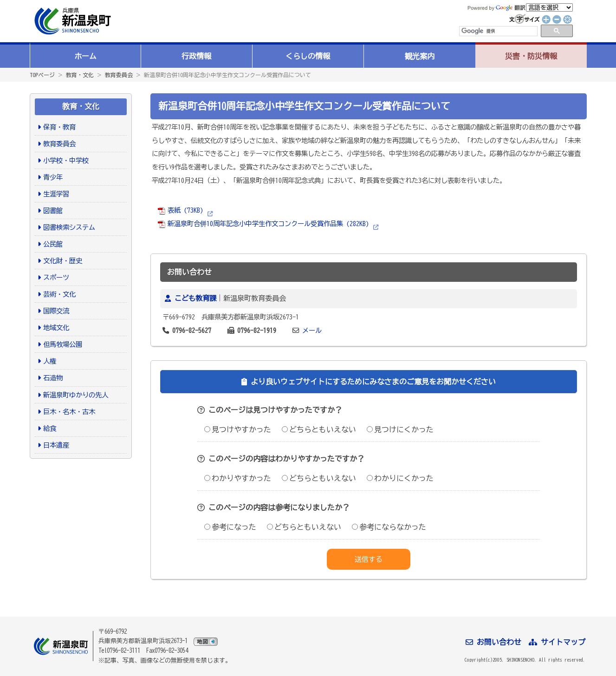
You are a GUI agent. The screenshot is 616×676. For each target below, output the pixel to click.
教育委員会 (119, 75)
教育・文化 (80, 75)
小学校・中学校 (66, 160)
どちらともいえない (319, 429)
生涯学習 (56, 194)
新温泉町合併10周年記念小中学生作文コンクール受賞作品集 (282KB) (263, 224)
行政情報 (196, 56)
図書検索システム (69, 227)
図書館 (53, 211)
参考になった (230, 527)
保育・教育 (59, 127)
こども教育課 (195, 298)
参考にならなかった (389, 527)
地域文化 (56, 328)
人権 (50, 361)
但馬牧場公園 (63, 344)
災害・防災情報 (531, 56)
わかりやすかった (238, 478)
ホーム (85, 56)
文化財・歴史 (63, 261)
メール (312, 330)
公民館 (53, 244)
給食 (50, 428)
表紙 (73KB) (180, 210)
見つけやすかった (238, 429)
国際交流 (56, 311)
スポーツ (56, 277)
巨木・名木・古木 (69, 412)
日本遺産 (56, 445)
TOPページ (42, 75)
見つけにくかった (400, 429)
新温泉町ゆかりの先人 (76, 395)
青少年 (53, 177)
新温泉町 (71, 21)
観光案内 (420, 56)
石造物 (53, 378)
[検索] (498, 31)
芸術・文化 (59, 294)
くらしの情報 (308, 56)
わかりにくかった (400, 478)
